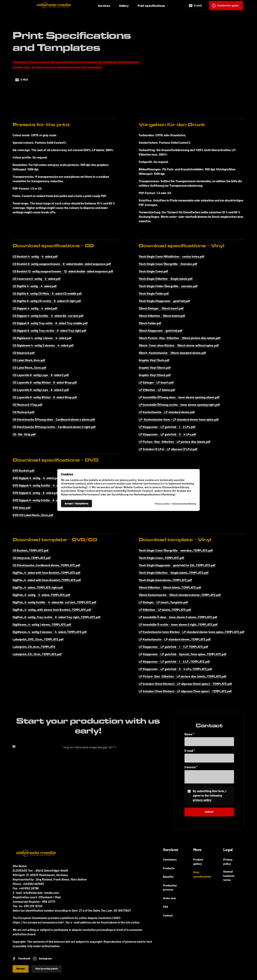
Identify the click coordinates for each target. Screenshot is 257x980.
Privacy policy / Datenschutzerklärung (175, 503)
